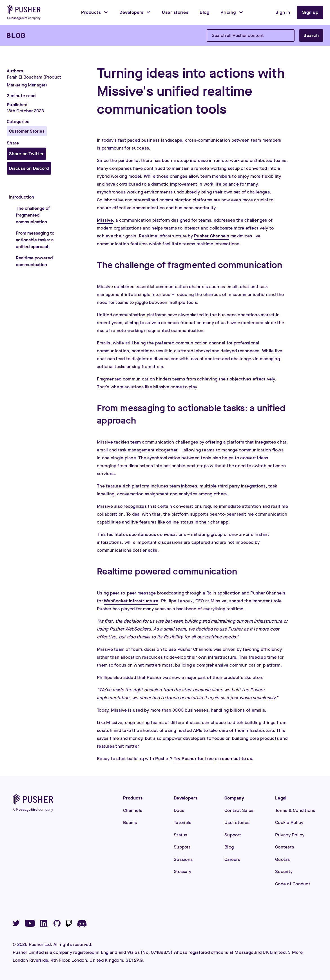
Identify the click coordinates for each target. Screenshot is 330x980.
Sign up (310, 12)
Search (311, 35)
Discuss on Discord (29, 168)
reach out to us (236, 759)
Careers (232, 859)
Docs (179, 810)
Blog (229, 847)
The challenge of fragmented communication (33, 215)
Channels (133, 810)
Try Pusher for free (194, 759)
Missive (105, 220)
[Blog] (16, 35)
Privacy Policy (290, 835)
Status (181, 835)
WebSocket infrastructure (131, 601)
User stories (237, 822)
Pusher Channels (212, 236)
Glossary (182, 871)
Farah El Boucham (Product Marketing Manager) (34, 81)
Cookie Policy (289, 822)
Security (284, 871)
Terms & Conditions (295, 810)
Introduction (22, 197)
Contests (285, 847)
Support (182, 847)
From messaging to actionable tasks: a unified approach (35, 240)
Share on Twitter (26, 154)
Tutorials (182, 822)
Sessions (183, 859)
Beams (130, 822)
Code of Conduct (293, 884)
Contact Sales (239, 810)
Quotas (283, 859)
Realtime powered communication (34, 261)
